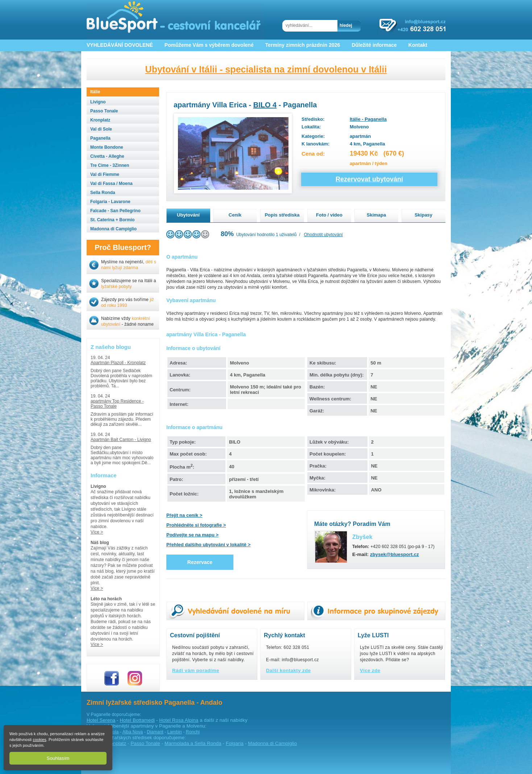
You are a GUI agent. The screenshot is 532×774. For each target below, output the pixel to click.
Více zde (370, 670)
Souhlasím (58, 758)
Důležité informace (374, 45)
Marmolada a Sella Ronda (193, 743)
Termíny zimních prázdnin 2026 (303, 45)
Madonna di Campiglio (272, 743)
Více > (97, 532)
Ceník (235, 215)
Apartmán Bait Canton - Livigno (121, 440)
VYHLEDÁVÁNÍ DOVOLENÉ (120, 45)
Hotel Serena (101, 720)
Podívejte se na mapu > (192, 535)
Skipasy (423, 215)
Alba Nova (133, 732)
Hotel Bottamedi (137, 720)
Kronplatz (116, 743)
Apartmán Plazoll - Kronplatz (118, 363)
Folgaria (235, 743)
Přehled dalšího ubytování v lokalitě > (208, 545)
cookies (39, 740)
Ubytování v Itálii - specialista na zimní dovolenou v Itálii (266, 69)
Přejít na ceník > (184, 515)
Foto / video (329, 215)
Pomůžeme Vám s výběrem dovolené (209, 45)
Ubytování (188, 215)
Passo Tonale (145, 743)
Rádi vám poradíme (196, 670)
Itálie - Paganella (368, 119)
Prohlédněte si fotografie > (196, 525)
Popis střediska (282, 215)
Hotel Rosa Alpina (179, 720)
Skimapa (376, 215)
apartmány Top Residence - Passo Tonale (117, 404)
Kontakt (418, 45)
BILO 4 (265, 105)
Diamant (155, 732)
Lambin (175, 732)
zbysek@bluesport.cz (394, 554)
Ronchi (193, 732)
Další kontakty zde (288, 670)
